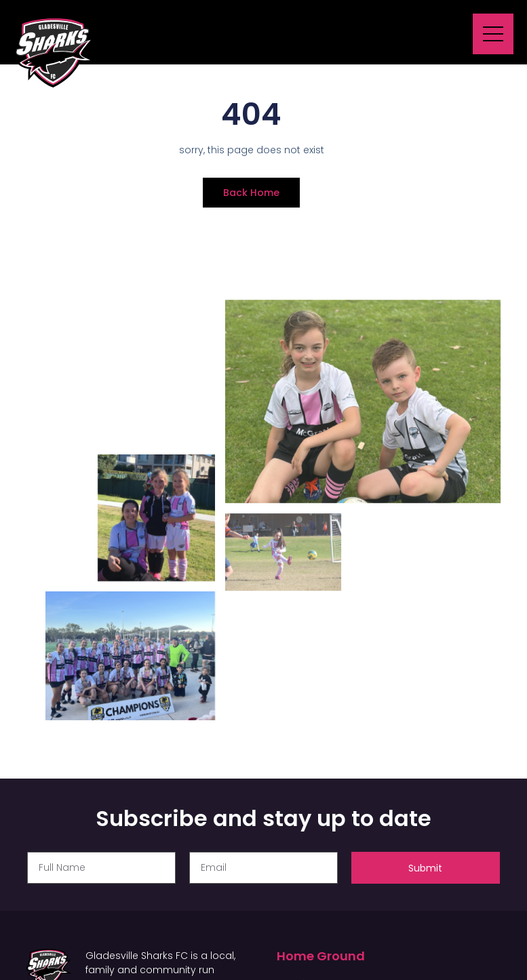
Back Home (251, 193)
